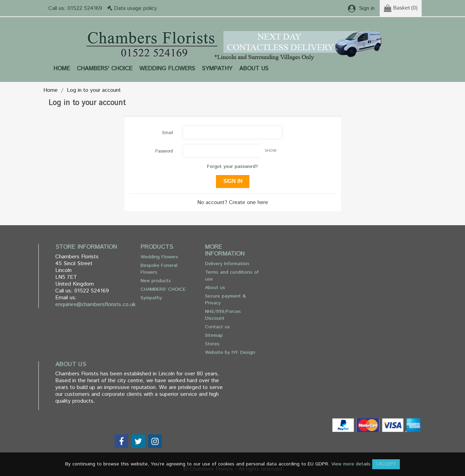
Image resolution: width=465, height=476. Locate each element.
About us (254, 69)
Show (271, 151)
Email (168, 133)
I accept (386, 464)
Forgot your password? (232, 167)
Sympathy (217, 69)
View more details (351, 464)
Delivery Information (227, 264)
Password (164, 151)
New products (156, 281)
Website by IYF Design (230, 352)
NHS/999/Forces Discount (223, 315)
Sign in (233, 181)
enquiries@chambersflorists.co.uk (96, 305)
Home (62, 69)
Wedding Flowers (167, 69)
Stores (212, 344)
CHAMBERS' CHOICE (105, 69)
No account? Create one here (233, 203)
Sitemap (214, 335)
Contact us (217, 327)
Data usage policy (135, 8)
